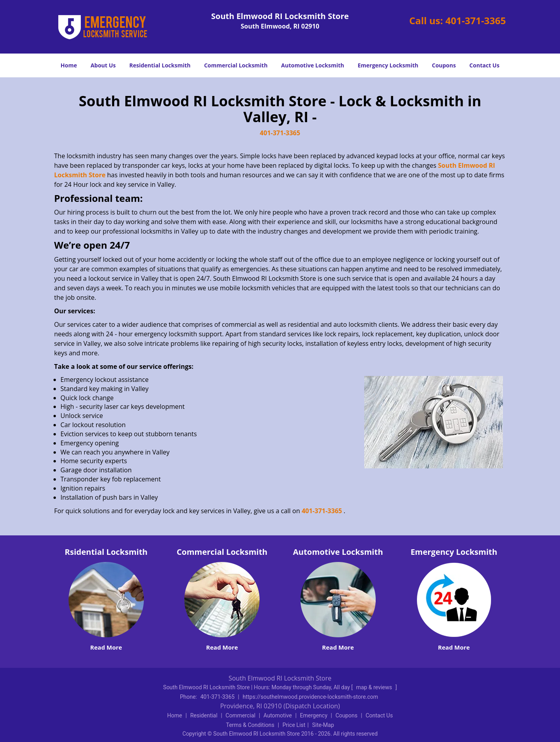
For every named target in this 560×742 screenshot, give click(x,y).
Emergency (314, 715)
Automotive (278, 715)
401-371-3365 (476, 20)
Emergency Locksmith (388, 65)
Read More (106, 647)
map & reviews (375, 687)
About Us (103, 65)
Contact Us (484, 65)
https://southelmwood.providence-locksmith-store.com (310, 697)
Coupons (444, 65)
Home (69, 65)
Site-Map (323, 725)
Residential (204, 715)
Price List (294, 725)
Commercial (240, 715)
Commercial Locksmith (236, 65)
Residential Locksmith (160, 65)
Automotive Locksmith (312, 65)
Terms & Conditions (250, 725)
